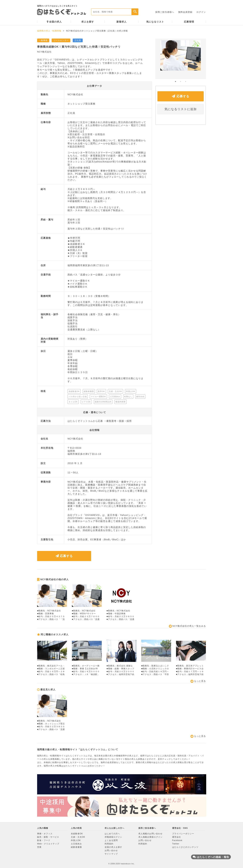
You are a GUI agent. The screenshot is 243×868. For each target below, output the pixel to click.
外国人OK (76, 840)
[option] (181, 59)
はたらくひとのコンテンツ (185, 847)
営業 (39, 847)
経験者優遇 (76, 847)
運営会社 (177, 837)
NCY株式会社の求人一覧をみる (187, 626)
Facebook (177, 840)
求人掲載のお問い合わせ (150, 834)
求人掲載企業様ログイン (150, 837)
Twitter (176, 844)
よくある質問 (111, 840)
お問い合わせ (111, 850)
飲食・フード (44, 840)
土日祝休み (76, 844)
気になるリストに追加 (181, 109)
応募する (64, 556)
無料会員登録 (185, 12)
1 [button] (175, 81)
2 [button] (181, 81)
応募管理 (189, 22)
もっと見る (198, 681)
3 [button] (186, 81)
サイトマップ (111, 854)
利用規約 (109, 844)
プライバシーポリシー (183, 834)
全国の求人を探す (113, 847)
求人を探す (88, 22)
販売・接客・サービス (48, 837)
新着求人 (122, 22)
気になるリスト (155, 22)
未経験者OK (77, 834)
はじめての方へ (112, 834)
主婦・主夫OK (78, 837)
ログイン (201, 12)
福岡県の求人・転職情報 (49, 31)
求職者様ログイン (113, 837)
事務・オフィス (45, 834)
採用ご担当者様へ (165, 12)
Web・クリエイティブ (48, 844)
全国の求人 (54, 22)
